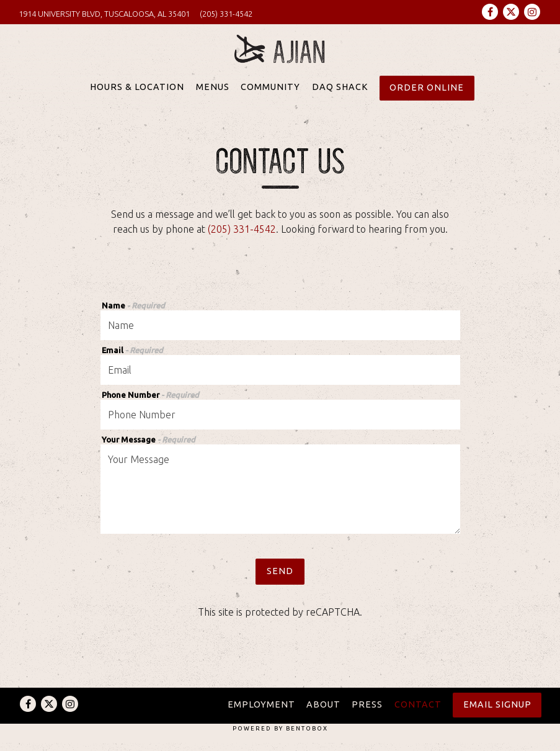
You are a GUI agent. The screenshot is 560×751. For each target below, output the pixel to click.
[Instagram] (532, 12)
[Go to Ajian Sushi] (104, 14)
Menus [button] (213, 96)
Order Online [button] (427, 96)
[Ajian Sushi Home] (280, 54)
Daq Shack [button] (340, 96)
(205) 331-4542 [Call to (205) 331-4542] (226, 14)
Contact (418, 704)
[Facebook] (490, 12)
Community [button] (270, 96)
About (323, 704)
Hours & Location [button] (137, 96)
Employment (261, 704)
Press (367, 704)
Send (280, 580)
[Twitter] (511, 12)
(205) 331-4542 (242, 238)
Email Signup (497, 704)
